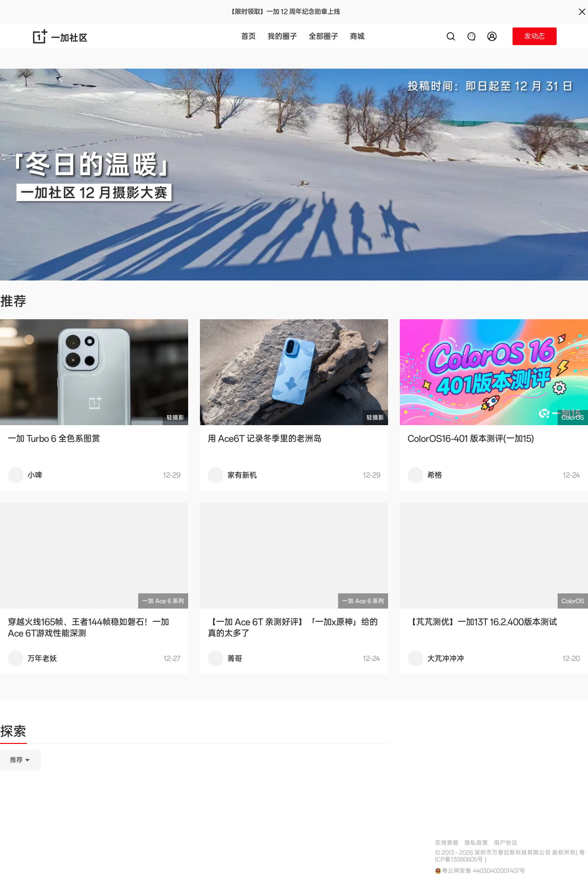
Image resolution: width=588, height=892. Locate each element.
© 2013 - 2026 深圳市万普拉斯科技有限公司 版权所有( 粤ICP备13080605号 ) (510, 856)
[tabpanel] (194, 809)
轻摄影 (175, 418)
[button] (493, 36)
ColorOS (573, 418)
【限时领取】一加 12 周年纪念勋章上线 (284, 12)
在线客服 (447, 843)
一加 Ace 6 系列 (163, 601)
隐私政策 (476, 843)
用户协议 (506, 843)
